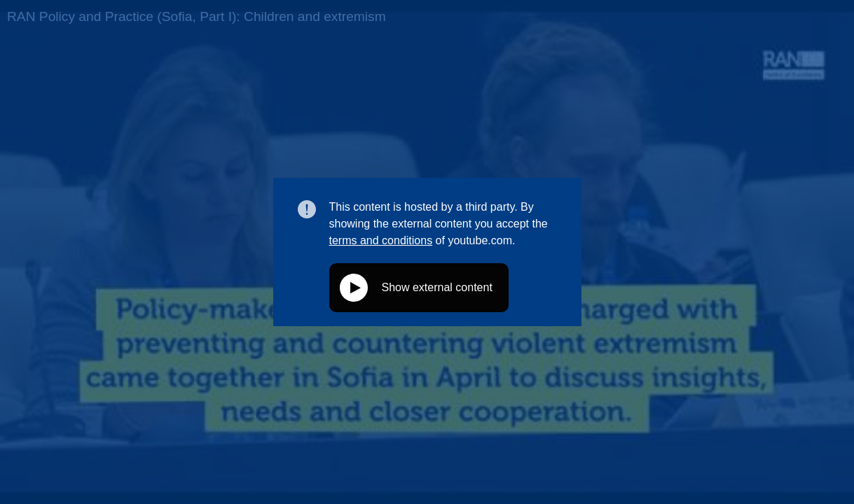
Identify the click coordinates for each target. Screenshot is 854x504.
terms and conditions (381, 240)
